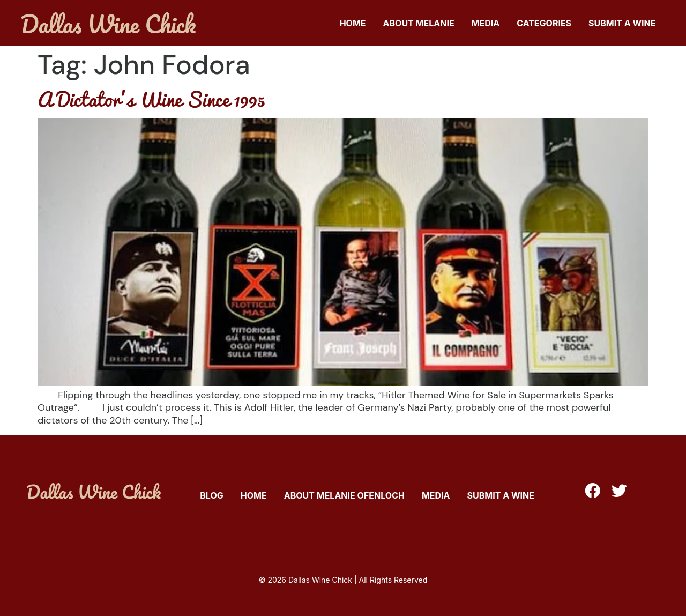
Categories (544, 23)
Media (486, 23)
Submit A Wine (622, 23)
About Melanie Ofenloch (344, 495)
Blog (212, 495)
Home (353, 23)
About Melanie (419, 23)
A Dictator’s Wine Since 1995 (151, 99)
